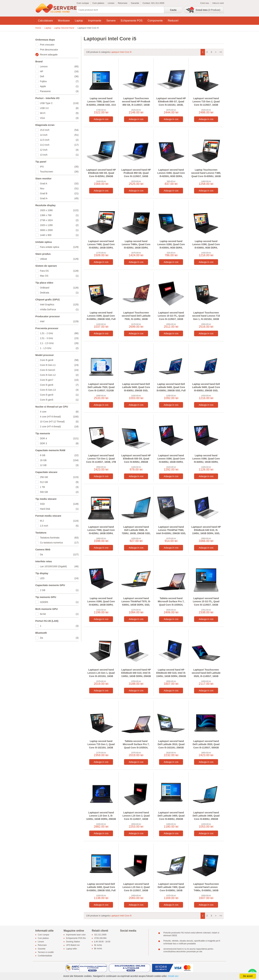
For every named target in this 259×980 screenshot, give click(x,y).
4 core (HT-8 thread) (59, 417)
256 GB (59, 477)
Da (59, 554)
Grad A (59, 184)
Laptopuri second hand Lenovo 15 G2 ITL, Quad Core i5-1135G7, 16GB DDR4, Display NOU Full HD (171, 319)
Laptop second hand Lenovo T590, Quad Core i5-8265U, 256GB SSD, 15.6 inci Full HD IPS (101, 103)
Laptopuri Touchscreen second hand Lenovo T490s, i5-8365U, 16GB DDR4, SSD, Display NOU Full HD (206, 890)
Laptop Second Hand (64, 28)
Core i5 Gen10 (59, 370)
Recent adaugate (49, 55)
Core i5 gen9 (59, 395)
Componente (155, 21)
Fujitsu (59, 81)
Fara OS (59, 271)
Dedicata (59, 293)
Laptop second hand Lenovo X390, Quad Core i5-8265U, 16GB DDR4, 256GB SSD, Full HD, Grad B (206, 462)
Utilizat (59, 259)
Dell (59, 76)
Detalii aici (173, 976)
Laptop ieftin (71, 949)
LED (59, 578)
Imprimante (95, 21)
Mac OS (59, 276)
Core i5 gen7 (59, 380)
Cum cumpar (83, 3)
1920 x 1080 (59, 210)
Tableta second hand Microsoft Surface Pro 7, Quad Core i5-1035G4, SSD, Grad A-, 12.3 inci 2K (136, 746)
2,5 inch (59, 526)
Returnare (123, 3)
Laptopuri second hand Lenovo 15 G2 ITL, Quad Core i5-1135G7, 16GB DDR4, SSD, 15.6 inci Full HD (206, 605)
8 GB (59, 455)
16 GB (59, 460)
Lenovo (59, 66)
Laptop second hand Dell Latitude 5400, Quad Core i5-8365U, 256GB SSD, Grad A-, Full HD (136, 389)
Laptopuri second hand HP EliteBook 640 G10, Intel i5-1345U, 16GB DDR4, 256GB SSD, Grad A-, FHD (136, 675)
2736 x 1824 (59, 220)
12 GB (59, 465)
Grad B (59, 193)
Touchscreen (59, 172)
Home (38, 28)
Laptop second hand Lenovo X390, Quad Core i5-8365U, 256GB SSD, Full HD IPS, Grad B (101, 317)
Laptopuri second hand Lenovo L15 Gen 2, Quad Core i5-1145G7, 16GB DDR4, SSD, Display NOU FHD (136, 819)
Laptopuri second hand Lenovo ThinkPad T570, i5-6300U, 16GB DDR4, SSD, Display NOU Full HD (136, 603)
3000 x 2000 (59, 230)
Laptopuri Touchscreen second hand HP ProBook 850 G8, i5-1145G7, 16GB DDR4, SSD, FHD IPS (136, 103)
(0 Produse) (208, 10)
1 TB (59, 487)
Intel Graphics (59, 305)
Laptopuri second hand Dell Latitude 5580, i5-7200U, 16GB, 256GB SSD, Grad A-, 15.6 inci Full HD (136, 532)
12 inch (59, 150)
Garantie (135, 3)
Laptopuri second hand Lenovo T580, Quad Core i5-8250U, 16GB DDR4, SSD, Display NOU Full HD (101, 532)
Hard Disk (59, 509)
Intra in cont (218, 3)
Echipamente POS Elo (76, 938)
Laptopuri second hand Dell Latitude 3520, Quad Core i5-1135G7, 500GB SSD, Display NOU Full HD (206, 746)
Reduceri (173, 21)
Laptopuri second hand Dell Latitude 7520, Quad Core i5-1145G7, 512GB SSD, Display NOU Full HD (101, 389)
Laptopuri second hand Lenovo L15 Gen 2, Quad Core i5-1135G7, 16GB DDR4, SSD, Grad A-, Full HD (136, 890)
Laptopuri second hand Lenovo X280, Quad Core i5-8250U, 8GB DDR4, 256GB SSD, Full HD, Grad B (171, 176)
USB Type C (59, 103)
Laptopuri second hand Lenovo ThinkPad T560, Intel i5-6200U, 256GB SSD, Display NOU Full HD (171, 532)
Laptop (79, 21)
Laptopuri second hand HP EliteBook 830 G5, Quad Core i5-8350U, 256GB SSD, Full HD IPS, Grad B (136, 460)
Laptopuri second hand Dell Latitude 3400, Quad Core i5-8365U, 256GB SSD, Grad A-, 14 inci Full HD (206, 819)
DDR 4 (59, 438)
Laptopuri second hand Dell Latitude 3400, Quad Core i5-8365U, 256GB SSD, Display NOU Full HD (171, 817)
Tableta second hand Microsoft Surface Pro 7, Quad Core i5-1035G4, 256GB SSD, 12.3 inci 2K (171, 603)
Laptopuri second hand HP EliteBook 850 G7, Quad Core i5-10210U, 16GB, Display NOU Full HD (171, 103)
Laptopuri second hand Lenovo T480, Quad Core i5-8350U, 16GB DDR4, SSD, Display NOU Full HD (101, 246)
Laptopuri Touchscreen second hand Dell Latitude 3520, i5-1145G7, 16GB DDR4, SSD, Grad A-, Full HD (206, 676)
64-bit (59, 614)
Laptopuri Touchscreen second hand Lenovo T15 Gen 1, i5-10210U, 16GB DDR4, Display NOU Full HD (206, 319)
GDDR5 (59, 602)
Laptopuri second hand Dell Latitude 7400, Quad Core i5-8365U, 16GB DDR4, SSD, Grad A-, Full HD (171, 890)
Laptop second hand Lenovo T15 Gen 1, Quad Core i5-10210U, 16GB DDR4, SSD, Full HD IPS (101, 746)
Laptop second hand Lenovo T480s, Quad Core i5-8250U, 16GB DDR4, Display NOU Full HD (136, 246)
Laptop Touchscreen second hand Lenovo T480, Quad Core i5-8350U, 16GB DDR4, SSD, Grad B (206, 175)
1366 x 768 (59, 215)
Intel (59, 321)
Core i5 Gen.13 (59, 390)
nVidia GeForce (59, 309)
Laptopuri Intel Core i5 (121, 52)
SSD (59, 504)
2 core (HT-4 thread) (59, 427)
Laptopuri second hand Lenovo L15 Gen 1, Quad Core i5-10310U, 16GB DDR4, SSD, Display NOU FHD (101, 676)
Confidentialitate (45, 956)
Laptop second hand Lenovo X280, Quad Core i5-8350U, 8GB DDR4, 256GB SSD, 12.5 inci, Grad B (171, 248)
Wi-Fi (59, 113)
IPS (59, 167)
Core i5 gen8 (59, 360)
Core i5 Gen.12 (59, 375)
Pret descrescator (49, 50)
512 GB (59, 482)
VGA (59, 118)
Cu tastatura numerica (59, 543)
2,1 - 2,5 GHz (59, 343)
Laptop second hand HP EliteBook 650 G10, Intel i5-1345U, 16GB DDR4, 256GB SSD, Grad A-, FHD (171, 675)
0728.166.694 (100, 938)
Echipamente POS (132, 21)
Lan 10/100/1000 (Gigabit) (59, 566)
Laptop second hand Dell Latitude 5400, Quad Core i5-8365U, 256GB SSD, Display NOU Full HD (206, 389)
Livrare (111, 3)
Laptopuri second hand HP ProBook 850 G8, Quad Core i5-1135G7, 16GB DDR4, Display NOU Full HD (136, 176)
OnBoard (59, 288)
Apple (59, 86)
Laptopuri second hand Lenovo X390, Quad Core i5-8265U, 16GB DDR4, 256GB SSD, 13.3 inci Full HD (171, 462)
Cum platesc (98, 3)
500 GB (59, 492)
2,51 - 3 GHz (59, 338)
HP (59, 71)
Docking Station (73, 942)
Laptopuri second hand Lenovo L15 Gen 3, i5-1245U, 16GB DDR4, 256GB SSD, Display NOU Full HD (101, 817)
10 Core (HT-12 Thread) (59, 422)
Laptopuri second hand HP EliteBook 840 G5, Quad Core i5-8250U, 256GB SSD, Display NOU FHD (101, 175)
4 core (59, 412)
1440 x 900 (59, 235)
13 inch (59, 155)
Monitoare (64, 21)
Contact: (147, 3)
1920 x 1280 (59, 225)
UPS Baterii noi (73, 945)
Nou (59, 188)
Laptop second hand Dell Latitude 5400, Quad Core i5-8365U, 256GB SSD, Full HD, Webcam (171, 389)
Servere (111, 21)
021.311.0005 (158, 3)
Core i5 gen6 (59, 385)
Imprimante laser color (76, 935)
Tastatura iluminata (59, 538)
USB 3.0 (59, 108)
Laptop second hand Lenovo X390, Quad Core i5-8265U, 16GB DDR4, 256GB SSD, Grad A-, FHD (101, 603)
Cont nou (205, 3)
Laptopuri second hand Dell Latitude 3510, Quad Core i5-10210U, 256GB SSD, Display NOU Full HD (171, 746)
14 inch (59, 135)
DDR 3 (59, 443)
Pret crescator (47, 45)
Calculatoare (45, 21)
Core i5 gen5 (59, 400)
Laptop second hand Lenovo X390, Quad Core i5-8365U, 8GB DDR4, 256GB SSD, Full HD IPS (206, 246)
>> (221, 52)
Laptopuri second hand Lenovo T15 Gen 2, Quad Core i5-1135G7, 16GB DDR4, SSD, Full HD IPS (206, 103)
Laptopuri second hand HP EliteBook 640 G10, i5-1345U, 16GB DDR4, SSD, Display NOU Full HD (206, 532)
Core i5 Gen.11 (59, 365)
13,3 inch (59, 145)
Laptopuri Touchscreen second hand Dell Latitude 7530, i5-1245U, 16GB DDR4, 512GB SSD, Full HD (136, 317)
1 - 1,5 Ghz (59, 348)
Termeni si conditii (46, 952)
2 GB (59, 590)
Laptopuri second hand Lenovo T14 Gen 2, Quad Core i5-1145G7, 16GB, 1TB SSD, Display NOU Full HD (101, 460)
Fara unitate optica (59, 247)
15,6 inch (59, 130)
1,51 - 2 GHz (59, 333)
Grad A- (59, 198)
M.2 (59, 521)
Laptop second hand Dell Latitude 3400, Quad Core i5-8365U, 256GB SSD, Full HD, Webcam (101, 889)
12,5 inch (59, 140)
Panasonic (59, 91)
